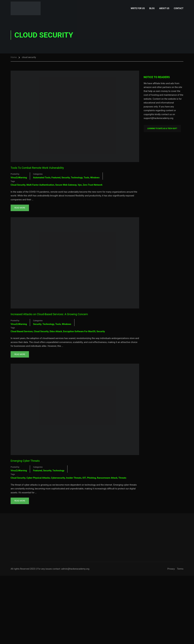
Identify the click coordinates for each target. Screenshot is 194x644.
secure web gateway (66, 185)
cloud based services (22, 331)
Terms (180, 569)
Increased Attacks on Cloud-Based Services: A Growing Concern (49, 314)
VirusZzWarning (19, 178)
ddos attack (56, 331)
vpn (80, 185)
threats (122, 478)
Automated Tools (42, 178)
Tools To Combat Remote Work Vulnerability (37, 168)
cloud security (18, 185)
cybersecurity (58, 478)
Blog (152, 8)
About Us (164, 8)
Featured (56, 178)
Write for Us (138, 8)
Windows (95, 178)
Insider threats (74, 478)
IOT (84, 478)
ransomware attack (107, 478)
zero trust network (93, 185)
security (101, 331)
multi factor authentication (40, 185)
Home (14, 57)
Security (66, 178)
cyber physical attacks (38, 478)
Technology (77, 178)
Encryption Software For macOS (79, 331)
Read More (21, 207)
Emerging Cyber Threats (25, 461)
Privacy (171, 569)
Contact (179, 8)
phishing (91, 478)
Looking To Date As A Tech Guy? (162, 128)
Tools (86, 178)
